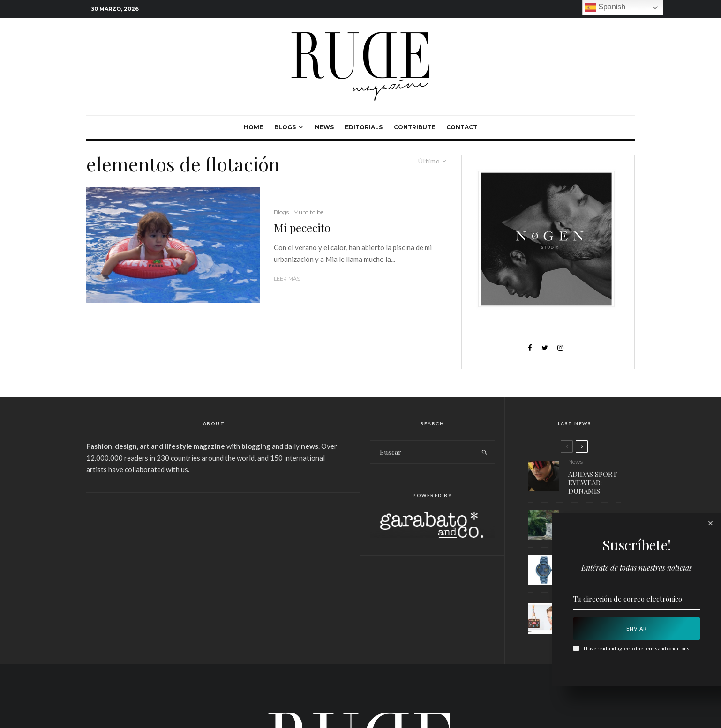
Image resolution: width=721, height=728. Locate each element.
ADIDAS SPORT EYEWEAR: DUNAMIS (593, 483)
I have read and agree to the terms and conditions (636, 648)
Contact (462, 127)
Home (253, 127)
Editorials (364, 127)
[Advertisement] (214, 572)
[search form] (423, 452)
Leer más (287, 279)
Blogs (285, 127)
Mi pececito (302, 228)
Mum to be (308, 212)
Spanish (605, 7)
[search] (484, 452)
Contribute (414, 127)
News (324, 127)
